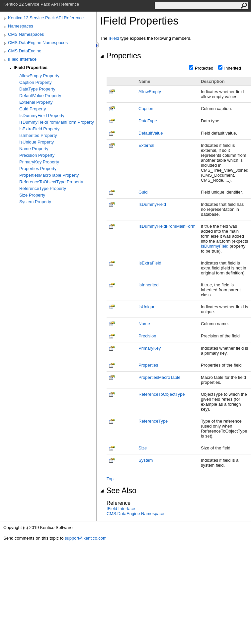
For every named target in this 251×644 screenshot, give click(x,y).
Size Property (32, 195)
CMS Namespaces (26, 34)
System (146, 460)
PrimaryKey (150, 348)
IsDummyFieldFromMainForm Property (57, 122)
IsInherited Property (38, 135)
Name (144, 324)
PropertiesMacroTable (159, 377)
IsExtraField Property (39, 129)
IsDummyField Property (42, 116)
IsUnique (147, 307)
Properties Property (38, 169)
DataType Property (37, 89)
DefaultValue (151, 133)
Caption (146, 109)
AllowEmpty (150, 92)
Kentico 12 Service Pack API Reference (46, 18)
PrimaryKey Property (39, 162)
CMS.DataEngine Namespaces (38, 43)
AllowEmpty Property (39, 76)
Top (110, 479)
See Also (118, 491)
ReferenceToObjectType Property (51, 182)
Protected (204, 68)
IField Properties (31, 67)
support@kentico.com (86, 538)
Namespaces (21, 26)
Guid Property (33, 109)
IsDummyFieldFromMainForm (167, 226)
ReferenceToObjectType (162, 394)
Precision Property (37, 155)
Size (143, 448)
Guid (143, 192)
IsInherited (149, 285)
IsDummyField (152, 204)
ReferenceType (153, 421)
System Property (35, 202)
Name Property (34, 149)
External (146, 145)
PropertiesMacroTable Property (49, 175)
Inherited (233, 68)
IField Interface (22, 59)
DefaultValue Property (40, 96)
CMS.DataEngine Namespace (135, 514)
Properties (121, 56)
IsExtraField (150, 263)
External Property (36, 102)
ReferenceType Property (43, 188)
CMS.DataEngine (25, 51)
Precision (147, 336)
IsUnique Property (37, 142)
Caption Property (36, 82)
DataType (148, 121)
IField (114, 38)
